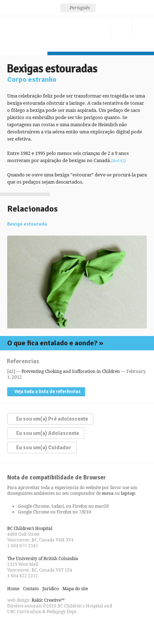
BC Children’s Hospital (30, 528)
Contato (99, 27)
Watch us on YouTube (39, 628)
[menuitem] (78, 8)
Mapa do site (75, 589)
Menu (143, 27)
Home (13, 589)
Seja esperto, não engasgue (24, 34)
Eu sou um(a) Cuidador (44, 448)
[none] (78, 8)
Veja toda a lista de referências (48, 392)
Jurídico (51, 589)
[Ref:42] (118, 160)
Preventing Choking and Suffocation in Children (71, 371)
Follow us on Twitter (26, 628)
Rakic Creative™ (48, 600)
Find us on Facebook (13, 628)
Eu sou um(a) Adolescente (48, 433)
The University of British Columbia (43, 558)
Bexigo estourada (27, 224)
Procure (121, 27)
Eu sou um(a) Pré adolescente (52, 419)
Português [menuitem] (80, 8)
